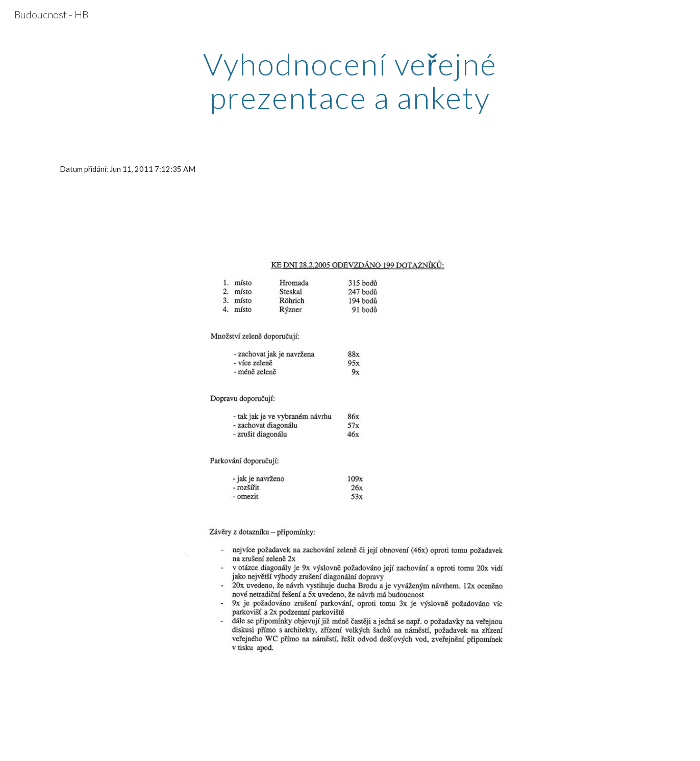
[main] (350, 81)
